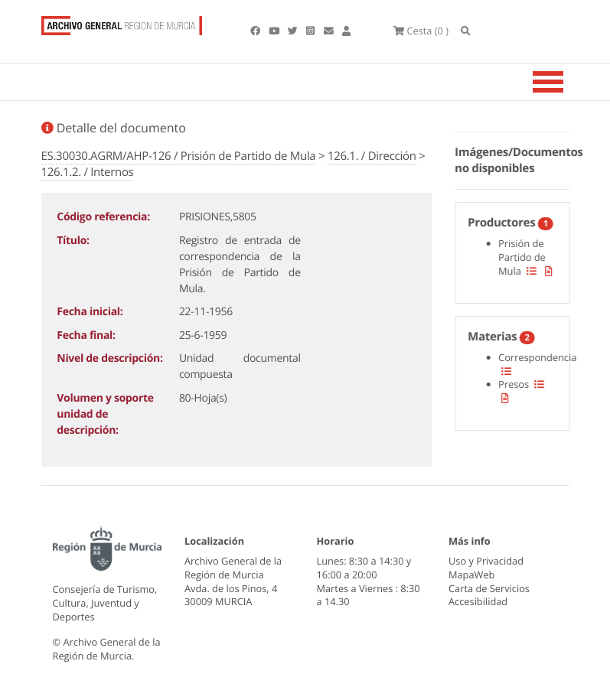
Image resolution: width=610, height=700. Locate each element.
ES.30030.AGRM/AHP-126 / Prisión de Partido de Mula (179, 156)
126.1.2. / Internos (88, 172)
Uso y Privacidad (486, 561)
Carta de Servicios (489, 588)
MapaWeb (471, 575)
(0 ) (421, 31)
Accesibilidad (478, 601)
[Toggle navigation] (567, 82)
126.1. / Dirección (372, 156)
